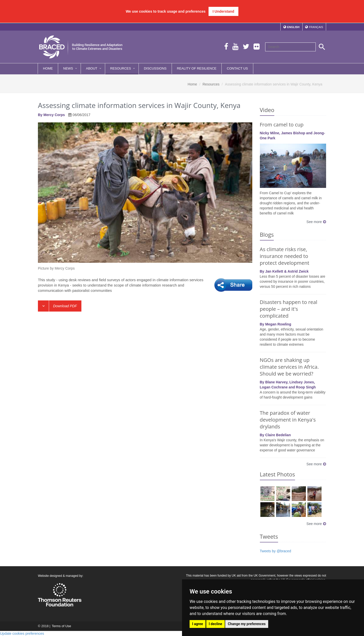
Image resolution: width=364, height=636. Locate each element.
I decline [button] (215, 624)
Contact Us (237, 68)
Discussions (155, 68)
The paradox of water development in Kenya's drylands (288, 420)
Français (316, 27)
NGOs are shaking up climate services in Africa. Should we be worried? (289, 367)
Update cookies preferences (22, 633)
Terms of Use (61, 626)
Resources (121, 68)
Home (48, 68)
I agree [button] (198, 624)
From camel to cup (282, 125)
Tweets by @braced (276, 551)
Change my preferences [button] (247, 624)
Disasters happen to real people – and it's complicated (289, 309)
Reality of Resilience (197, 68)
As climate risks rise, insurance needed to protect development (285, 256)
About (92, 68)
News (68, 68)
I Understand (223, 11)
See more (316, 222)
